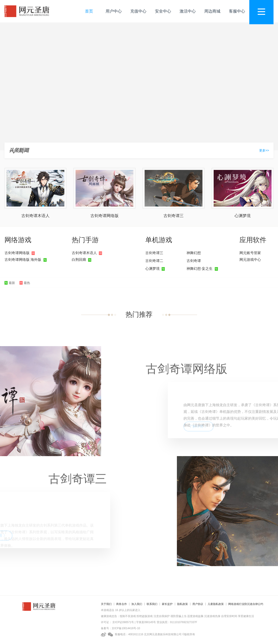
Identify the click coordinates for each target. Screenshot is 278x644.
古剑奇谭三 (174, 216)
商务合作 (122, 604)
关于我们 (106, 604)
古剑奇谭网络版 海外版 (23, 260)
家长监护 (167, 604)
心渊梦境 (243, 216)
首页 (89, 11)
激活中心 (188, 11)
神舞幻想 (194, 253)
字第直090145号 (146, 622)
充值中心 (138, 11)
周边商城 (212, 11)
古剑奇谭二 (154, 261)
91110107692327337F (184, 622)
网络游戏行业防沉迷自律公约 (246, 604)
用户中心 (114, 11)
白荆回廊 (79, 260)
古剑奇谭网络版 (104, 216)
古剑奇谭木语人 (35, 216)
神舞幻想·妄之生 (200, 269)
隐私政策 (182, 604)
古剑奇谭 (194, 261)
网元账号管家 (250, 253)
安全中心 (163, 11)
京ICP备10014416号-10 (126, 628)
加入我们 (137, 604)
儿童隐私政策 (216, 604)
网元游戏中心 (250, 260)
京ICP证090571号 (123, 622)
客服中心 (237, 11)
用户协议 (198, 604)
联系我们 (152, 604)
